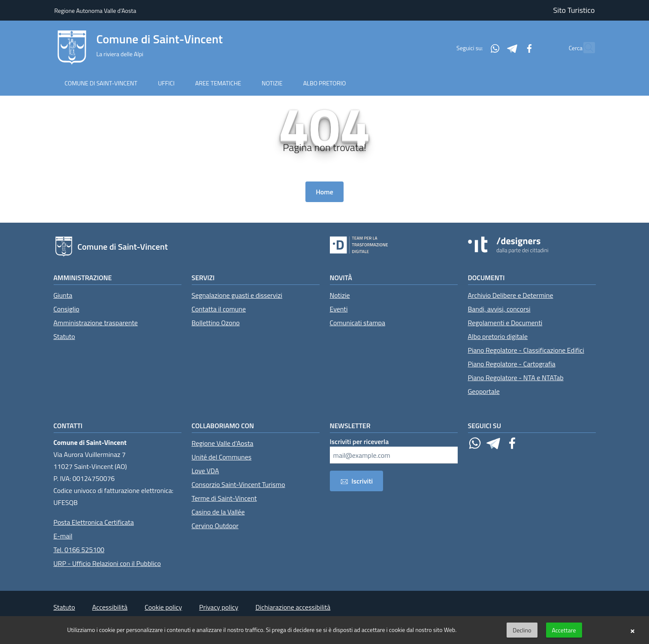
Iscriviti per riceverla (359, 441)
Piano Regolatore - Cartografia (512, 364)
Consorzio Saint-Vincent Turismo (238, 484)
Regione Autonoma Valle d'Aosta (95, 11)
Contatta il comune (219, 309)
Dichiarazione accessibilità (293, 607)
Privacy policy (219, 607)
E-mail (63, 536)
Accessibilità (110, 607)
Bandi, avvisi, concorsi (499, 309)
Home (324, 192)
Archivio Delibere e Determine (511, 295)
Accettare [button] (564, 630)
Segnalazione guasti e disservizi (237, 295)
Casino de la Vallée (218, 512)
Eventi (339, 309)
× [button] (632, 630)
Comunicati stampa (358, 323)
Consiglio (66, 309)
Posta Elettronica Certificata (94, 522)
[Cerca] (585, 48)
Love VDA (205, 471)
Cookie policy (163, 607)
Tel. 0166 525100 (79, 550)
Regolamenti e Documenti (505, 323)
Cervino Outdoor (215, 526)
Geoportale (484, 391)
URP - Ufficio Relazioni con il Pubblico (107, 563)
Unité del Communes (222, 457)
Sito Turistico (574, 10)
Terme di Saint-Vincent (224, 498)
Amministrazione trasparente (96, 323)
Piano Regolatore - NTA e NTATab (516, 378)
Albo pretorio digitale (498, 336)
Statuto (64, 336)
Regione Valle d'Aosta (223, 443)
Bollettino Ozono (216, 323)
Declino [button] (522, 630)
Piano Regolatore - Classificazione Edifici (526, 350)
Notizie (340, 295)
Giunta (63, 295)
